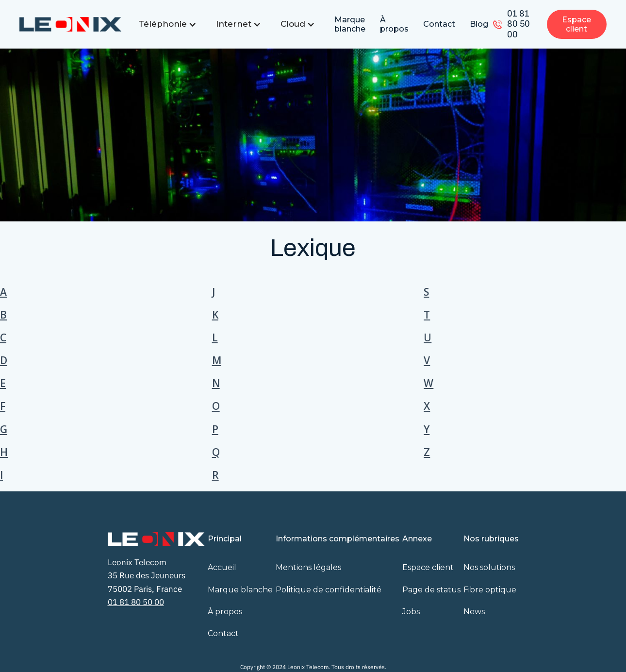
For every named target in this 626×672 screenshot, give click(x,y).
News (474, 612)
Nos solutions (489, 567)
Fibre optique (490, 590)
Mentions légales (308, 567)
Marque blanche (350, 24)
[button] (167, 24)
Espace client (577, 24)
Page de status (431, 590)
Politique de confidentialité (329, 590)
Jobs (411, 612)
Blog (479, 24)
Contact (439, 24)
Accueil (222, 567)
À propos (394, 24)
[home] (70, 24)
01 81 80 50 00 (519, 24)
